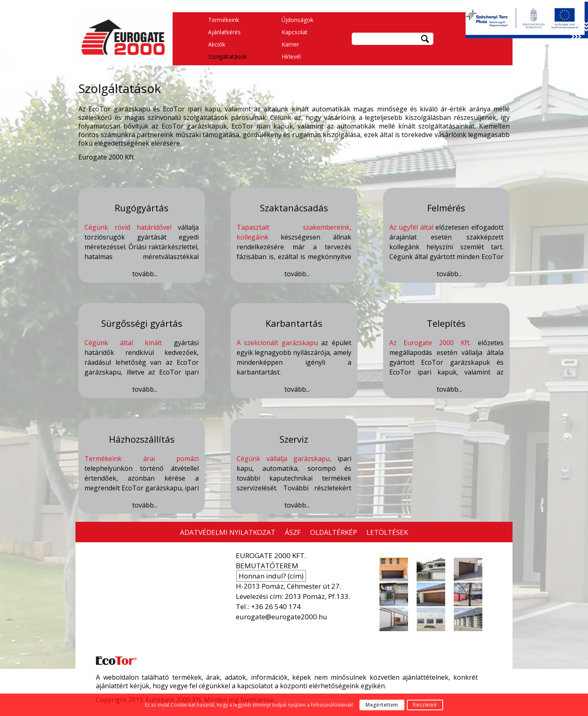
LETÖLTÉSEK (387, 532)
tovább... (145, 274)
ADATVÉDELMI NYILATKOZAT (228, 532)
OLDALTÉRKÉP (334, 532)
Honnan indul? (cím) (271, 576)
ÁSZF (293, 532)
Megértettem (382, 705)
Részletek (425, 705)
